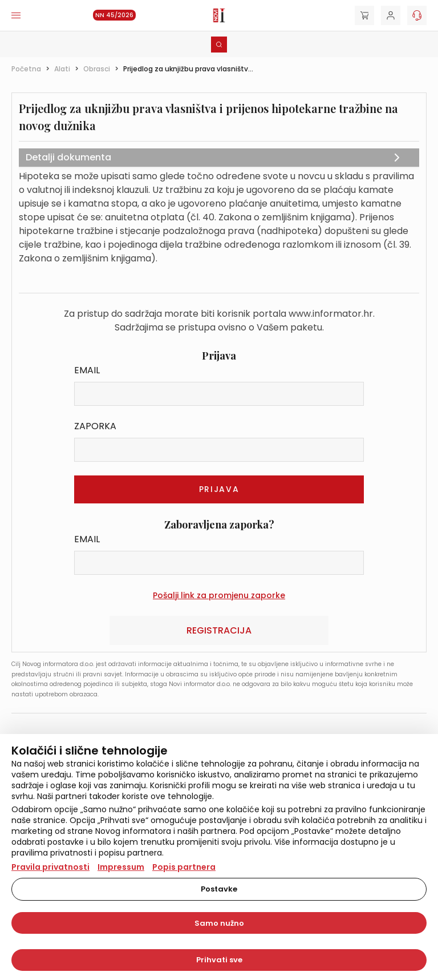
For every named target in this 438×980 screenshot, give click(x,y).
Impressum (121, 867)
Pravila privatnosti (50, 867)
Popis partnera (184, 867)
